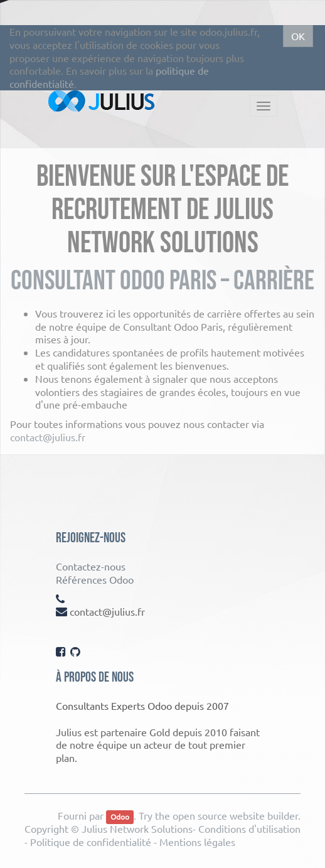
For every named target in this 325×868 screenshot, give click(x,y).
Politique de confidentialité (91, 842)
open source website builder (235, 815)
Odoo (120, 817)
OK (298, 36)
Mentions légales (197, 842)
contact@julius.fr (48, 437)
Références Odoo (95, 579)
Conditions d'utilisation (249, 828)
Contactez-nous (91, 566)
